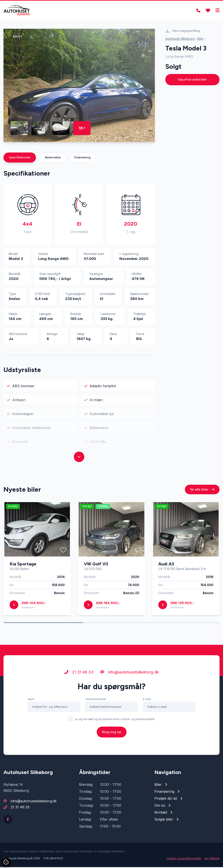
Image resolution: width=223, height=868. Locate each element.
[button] (137, 133)
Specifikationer (20, 158)
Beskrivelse (53, 158)
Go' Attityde (212, 859)
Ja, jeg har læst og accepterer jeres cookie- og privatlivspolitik (115, 740)
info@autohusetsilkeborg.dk (130, 693)
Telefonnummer (96, 720)
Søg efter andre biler (192, 80)
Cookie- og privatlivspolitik (184, 859)
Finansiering (82, 158)
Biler (200, 39)
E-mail (147, 720)
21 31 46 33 (79, 693)
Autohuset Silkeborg (180, 39)
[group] (79, 86)
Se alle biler (202, 510)
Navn (31, 720)
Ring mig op (112, 753)
